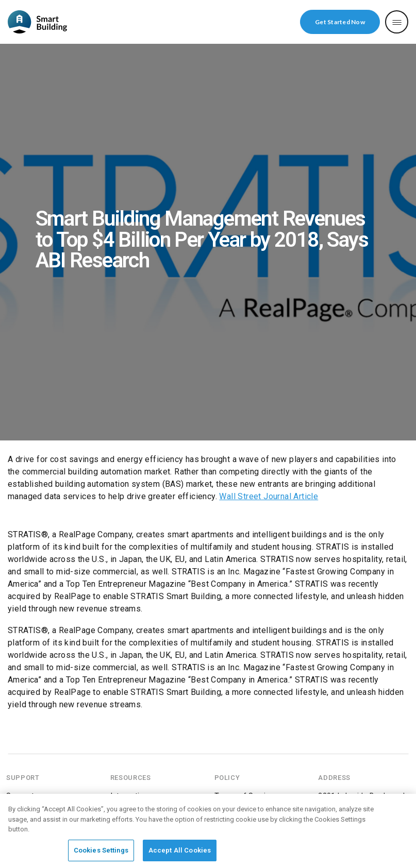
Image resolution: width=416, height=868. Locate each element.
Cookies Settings (101, 853)
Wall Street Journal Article (269, 496)
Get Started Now (340, 22)
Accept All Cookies (180, 853)
